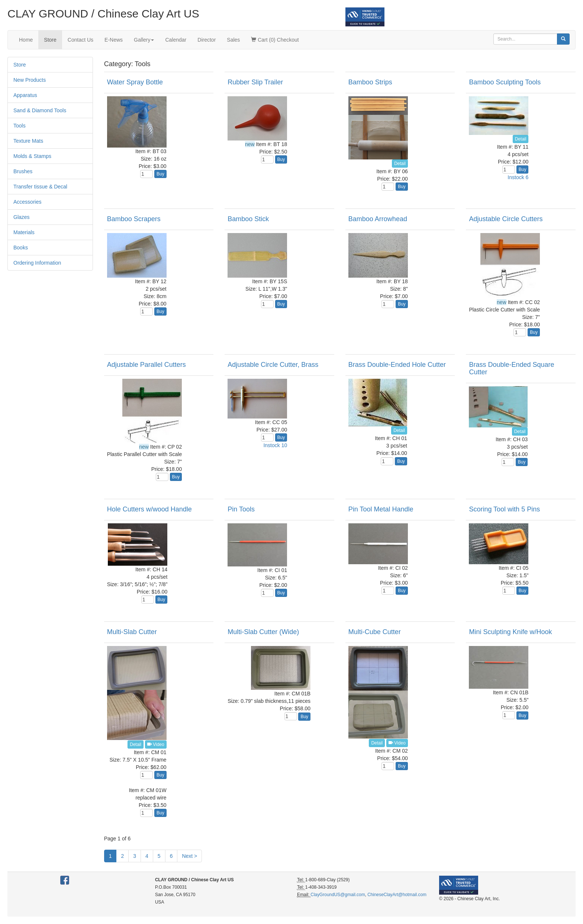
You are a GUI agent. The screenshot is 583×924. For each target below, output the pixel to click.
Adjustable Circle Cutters (506, 219)
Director (207, 40)
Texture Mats (28, 141)
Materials (24, 232)
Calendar (176, 40)
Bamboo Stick (248, 219)
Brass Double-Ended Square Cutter (511, 368)
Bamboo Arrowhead (378, 219)
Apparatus (25, 95)
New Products (30, 80)
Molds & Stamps (32, 156)
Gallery (144, 40)
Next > (189, 856)
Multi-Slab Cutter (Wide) (263, 632)
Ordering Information (37, 263)
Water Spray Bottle (135, 82)
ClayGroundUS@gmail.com (338, 895)
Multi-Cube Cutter (375, 632)
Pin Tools (241, 509)
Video (156, 744)
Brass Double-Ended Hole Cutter (397, 365)
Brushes (23, 171)
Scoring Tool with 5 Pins (504, 509)
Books (21, 248)
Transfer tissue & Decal (40, 187)
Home (26, 40)
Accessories (27, 202)
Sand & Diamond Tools (40, 110)
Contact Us (80, 40)
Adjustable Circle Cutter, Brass (273, 365)
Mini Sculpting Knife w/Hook (510, 632)
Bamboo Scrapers (134, 219)
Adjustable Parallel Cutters (146, 365)
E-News (114, 40)
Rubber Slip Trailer (255, 82)
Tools (20, 126)
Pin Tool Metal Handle (381, 509)
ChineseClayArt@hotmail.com (397, 895)
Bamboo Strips (370, 82)
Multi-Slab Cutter (132, 632)
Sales (233, 40)
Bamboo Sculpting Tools (505, 82)
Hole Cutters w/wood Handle (149, 509)
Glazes (22, 217)
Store (50, 40)
